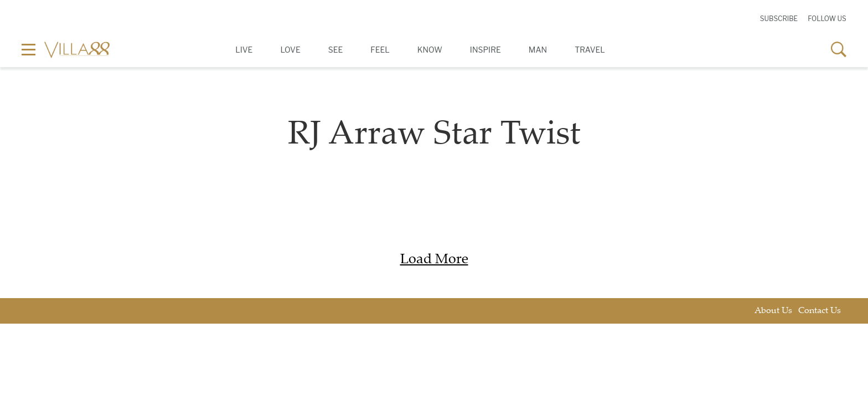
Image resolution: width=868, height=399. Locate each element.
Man (538, 50)
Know (430, 50)
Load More (434, 260)
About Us (773, 311)
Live (244, 50)
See (336, 50)
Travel (590, 50)
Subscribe (779, 19)
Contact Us (820, 311)
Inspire (485, 50)
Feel (380, 50)
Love (290, 50)
